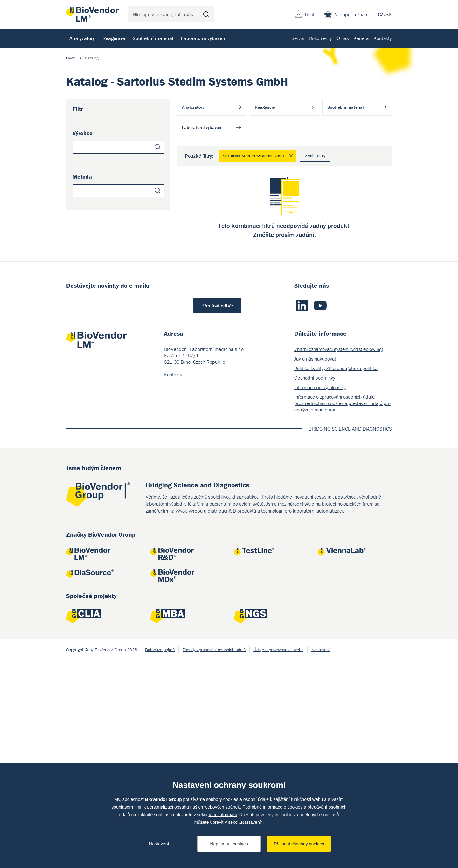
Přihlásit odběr (217, 514)
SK (389, 14)
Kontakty (383, 38)
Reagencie (114, 38)
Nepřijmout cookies (229, 844)
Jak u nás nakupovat (315, 567)
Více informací (222, 815)
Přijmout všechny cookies (299, 844)
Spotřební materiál (153, 38)
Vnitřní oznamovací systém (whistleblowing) (339, 557)
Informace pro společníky (320, 596)
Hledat (206, 14)
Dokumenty (320, 38)
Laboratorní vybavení (204, 38)
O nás (343, 38)
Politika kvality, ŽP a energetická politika (336, 576)
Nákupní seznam (351, 14)
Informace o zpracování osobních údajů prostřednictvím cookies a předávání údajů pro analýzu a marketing (342, 611)
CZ (381, 14)
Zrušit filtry (315, 156)
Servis (298, 38)
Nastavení (159, 844)
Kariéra (361, 38)
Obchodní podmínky (315, 586)
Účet (310, 14)
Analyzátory (82, 38)
